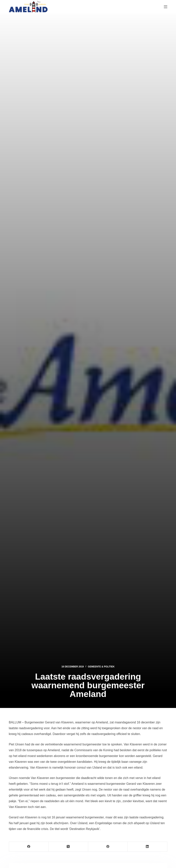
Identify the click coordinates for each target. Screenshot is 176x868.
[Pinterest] (108, 847)
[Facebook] (29, 847)
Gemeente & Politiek (101, 667)
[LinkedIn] (147, 847)
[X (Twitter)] (68, 847)
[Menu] (166, 7)
